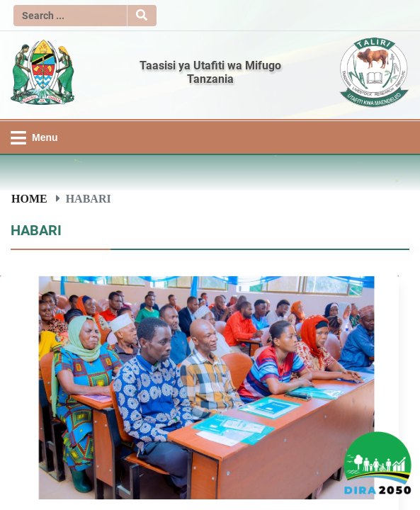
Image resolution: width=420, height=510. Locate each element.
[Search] (70, 16)
